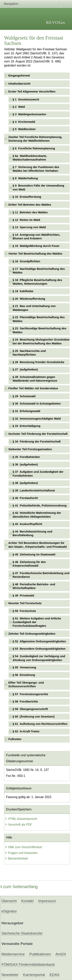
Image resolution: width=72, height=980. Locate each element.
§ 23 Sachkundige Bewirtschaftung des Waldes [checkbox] (40, 330)
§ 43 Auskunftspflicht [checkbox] (27, 524)
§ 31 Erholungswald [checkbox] (26, 411)
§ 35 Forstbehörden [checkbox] (26, 457)
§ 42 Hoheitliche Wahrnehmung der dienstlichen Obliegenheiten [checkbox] (37, 515)
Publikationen (40, 954)
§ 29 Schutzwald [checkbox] (24, 396)
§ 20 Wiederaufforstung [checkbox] (29, 299)
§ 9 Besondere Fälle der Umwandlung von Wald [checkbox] (38, 187)
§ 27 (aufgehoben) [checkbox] (25, 369)
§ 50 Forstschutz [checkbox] (24, 611)
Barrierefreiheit (16, 858)
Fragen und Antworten (21, 853)
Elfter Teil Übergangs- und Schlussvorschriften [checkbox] (26, 684)
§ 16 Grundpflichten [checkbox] (26, 261)
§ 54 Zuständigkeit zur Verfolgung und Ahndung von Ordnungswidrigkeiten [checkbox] (39, 658)
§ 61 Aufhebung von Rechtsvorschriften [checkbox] (40, 724)
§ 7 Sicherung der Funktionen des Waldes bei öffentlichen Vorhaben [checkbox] (36, 169)
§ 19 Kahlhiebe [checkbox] (23, 291)
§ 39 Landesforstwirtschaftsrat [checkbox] (34, 490)
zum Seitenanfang (19, 887)
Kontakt (27, 901)
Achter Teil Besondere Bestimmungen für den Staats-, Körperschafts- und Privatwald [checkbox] (37, 545)
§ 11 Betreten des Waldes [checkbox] (30, 212)
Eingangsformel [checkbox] (19, 76)
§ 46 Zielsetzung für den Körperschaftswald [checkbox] (29, 564)
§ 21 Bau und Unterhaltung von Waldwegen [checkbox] (34, 308)
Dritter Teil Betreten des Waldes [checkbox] (30, 205)
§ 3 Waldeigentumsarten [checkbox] (29, 114)
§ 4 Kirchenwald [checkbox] (24, 122)
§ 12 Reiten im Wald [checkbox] (26, 220)
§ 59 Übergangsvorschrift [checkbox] (30, 709)
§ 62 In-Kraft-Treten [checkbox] (26, 731)
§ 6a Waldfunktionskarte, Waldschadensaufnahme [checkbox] (30, 158)
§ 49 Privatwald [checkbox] (23, 596)
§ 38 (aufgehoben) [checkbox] (25, 483)
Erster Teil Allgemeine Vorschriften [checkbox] (32, 92)
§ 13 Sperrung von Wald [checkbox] (29, 227)
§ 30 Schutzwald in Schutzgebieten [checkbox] (37, 404)
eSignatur (9, 911)
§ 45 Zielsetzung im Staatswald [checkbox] (34, 554)
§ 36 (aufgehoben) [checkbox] (25, 464)
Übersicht (9, 901)
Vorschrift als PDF (19, 825)
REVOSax (56, 22)
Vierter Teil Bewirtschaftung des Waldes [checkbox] (35, 254)
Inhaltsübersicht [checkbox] (19, 84)
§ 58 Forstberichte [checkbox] (25, 702)
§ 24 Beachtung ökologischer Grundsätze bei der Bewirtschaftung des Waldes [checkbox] (41, 341)
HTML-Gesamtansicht (21, 819)
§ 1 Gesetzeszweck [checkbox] (26, 99)
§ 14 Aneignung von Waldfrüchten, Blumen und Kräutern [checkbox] (36, 237)
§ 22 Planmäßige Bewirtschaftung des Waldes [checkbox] (39, 319)
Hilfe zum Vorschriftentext (24, 847)
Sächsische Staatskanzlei (22, 933)
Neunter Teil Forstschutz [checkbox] (25, 603)
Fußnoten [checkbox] (15, 739)
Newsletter (10, 975)
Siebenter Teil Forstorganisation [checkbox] (30, 449)
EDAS (54, 975)
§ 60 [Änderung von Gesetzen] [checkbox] (34, 717)
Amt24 (61, 954)
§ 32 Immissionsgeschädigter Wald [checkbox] (37, 419)
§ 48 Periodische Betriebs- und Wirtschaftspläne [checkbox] (34, 586)
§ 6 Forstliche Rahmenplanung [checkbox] (34, 148)
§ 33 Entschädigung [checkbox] (27, 426)
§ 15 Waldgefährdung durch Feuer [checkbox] (36, 246)
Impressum (47, 901)
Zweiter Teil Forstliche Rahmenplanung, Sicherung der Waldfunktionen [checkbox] (35, 139)
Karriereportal (34, 975)
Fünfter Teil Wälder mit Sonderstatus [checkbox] (33, 388)
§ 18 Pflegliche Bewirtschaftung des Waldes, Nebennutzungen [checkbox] (37, 282)
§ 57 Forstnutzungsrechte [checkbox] (30, 694)
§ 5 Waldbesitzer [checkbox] (24, 129)
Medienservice (13, 954)
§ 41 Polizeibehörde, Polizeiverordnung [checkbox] (40, 506)
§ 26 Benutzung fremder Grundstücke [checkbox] (38, 362)
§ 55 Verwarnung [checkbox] (24, 667)
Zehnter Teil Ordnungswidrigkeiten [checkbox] (32, 634)
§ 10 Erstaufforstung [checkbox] (27, 197)
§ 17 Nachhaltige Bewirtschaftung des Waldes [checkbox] (39, 271)
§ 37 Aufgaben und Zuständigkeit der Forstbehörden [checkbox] (38, 474)
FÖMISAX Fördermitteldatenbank (28, 964)
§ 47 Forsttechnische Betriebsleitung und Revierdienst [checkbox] (41, 575)
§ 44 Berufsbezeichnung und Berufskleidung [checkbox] (33, 533)
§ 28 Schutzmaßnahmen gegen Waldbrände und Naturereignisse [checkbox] (35, 379)
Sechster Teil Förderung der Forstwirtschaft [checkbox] (38, 434)
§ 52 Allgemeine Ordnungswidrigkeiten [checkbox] (39, 641)
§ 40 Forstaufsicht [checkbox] (25, 498)
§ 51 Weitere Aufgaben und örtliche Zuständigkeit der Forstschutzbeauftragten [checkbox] (37, 622)
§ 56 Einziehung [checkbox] (24, 675)
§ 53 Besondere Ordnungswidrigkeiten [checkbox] (39, 649)
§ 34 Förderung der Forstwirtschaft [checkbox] (37, 442)
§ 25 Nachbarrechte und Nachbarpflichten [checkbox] (29, 353)
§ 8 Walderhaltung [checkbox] (25, 178)
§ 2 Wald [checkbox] (19, 107)
